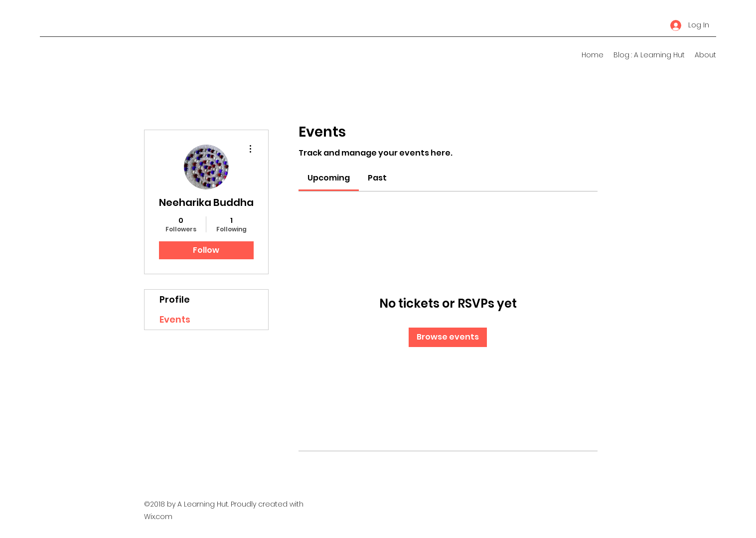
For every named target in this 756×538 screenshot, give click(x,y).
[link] (329, 178)
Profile (175, 299)
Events (175, 319)
